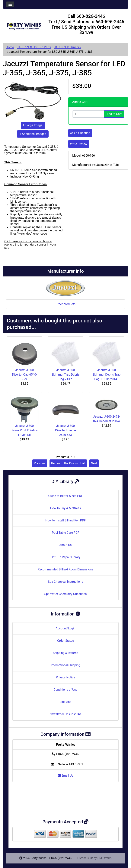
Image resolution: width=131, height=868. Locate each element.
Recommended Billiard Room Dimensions (65, 569)
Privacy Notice (65, 677)
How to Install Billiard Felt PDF (65, 520)
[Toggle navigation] (10, 4)
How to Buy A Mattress (66, 508)
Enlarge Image (33, 125)
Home (10, 47)
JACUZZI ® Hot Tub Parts (34, 47)
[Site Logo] (24, 25)
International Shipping (65, 665)
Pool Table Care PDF (66, 533)
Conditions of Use (65, 690)
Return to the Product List (68, 463)
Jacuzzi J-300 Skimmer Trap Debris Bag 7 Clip (65, 375)
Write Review (79, 144)
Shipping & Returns (66, 653)
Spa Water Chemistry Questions (65, 594)
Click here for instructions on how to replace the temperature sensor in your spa (30, 245)
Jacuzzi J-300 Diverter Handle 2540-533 (65, 430)
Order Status (66, 641)
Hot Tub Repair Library (65, 557)
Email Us (65, 776)
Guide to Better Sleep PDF (66, 496)
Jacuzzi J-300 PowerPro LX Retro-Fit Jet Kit (25, 430)
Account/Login (65, 628)
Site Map (66, 702)
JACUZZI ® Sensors (67, 47)
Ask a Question (80, 133)
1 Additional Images (33, 134)
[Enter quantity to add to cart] (88, 114)
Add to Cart (114, 114)
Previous (40, 463)
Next (94, 463)
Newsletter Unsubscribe (65, 714)
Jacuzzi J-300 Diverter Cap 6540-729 (24, 375)
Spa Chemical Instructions (65, 582)
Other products (65, 304)
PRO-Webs (105, 858)
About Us (65, 545)
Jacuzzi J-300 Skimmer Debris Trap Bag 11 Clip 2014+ (107, 375)
